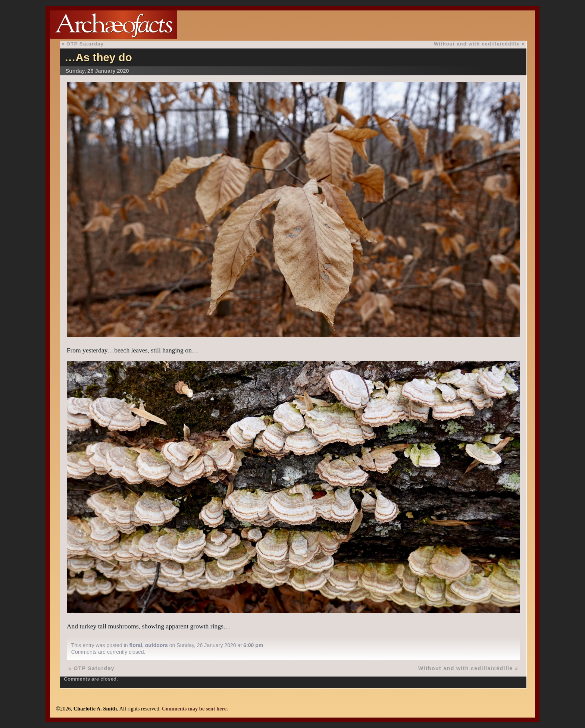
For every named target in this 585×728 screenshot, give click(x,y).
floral (136, 645)
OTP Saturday (85, 44)
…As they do (98, 57)
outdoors (157, 645)
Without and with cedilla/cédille (477, 44)
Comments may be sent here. (195, 709)
